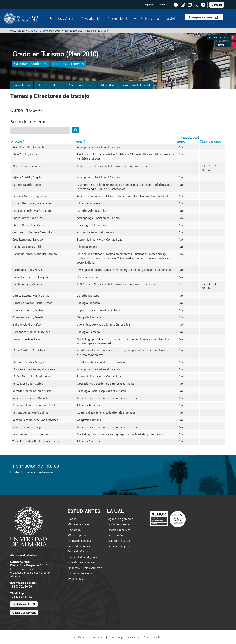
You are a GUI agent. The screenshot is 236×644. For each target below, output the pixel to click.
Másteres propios (78, 535)
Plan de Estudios (73, 31)
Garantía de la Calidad (136, 85)
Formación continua (80, 541)
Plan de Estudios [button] (49, 85)
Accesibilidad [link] (153, 637)
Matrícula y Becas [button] (81, 85)
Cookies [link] (134, 637)
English (162, 5)
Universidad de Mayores (82, 557)
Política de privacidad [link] (89, 637)
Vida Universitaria (146, 18)
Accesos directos (223, 38)
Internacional (118, 18)
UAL (13, 31)
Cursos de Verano (78, 551)
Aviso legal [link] (116, 637)
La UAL (171, 18)
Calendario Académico (31, 64)
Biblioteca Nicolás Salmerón (85, 568)
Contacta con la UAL (24, 604)
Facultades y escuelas (120, 524)
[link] (217, 4)
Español (149, 5)
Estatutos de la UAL (119, 541)
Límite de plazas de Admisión (32, 472)
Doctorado (74, 530)
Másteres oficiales (78, 524)
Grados (21, 31)
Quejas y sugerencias (24, 613)
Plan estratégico (117, 535)
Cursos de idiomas (79, 546)
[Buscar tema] (76, 130)
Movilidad (108, 85)
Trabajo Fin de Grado (96, 31)
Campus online (204, 17)
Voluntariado (75, 578)
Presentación (22, 85)
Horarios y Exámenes (68, 64)
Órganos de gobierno (120, 519)
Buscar (226, 45)
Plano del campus (118, 546)
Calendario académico (81, 562)
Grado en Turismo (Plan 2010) (45, 31)
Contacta (217, 5)
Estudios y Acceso (63, 18)
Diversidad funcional (80, 573)
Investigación (92, 18)
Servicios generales (119, 530)
